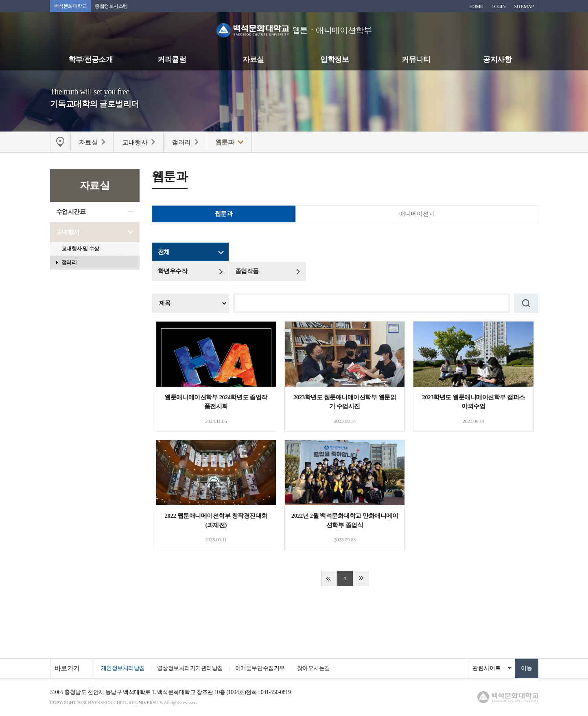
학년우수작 (173, 271)
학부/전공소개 (91, 59)
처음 (329, 578)
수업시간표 (71, 212)
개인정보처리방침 (123, 668)
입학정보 (334, 59)
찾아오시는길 (314, 668)
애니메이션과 (417, 214)
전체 (164, 252)
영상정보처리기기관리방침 (190, 668)
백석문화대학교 (71, 6)
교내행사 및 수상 (80, 249)
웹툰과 (224, 214)
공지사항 (497, 59)
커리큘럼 (172, 59)
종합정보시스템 (111, 6)
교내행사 (68, 232)
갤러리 (69, 262)
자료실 (253, 59)
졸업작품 (247, 271)
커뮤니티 (416, 59)
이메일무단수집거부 (260, 668)
